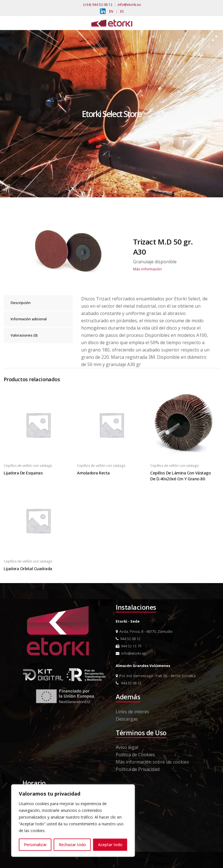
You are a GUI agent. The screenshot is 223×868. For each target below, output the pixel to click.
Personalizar (35, 845)
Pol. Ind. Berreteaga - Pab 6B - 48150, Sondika (156, 676)
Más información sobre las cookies (152, 762)
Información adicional (29, 319)
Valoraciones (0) (24, 335)
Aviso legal (127, 747)
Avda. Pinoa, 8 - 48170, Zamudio (144, 631)
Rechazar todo (72, 845)
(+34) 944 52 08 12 (98, 5)
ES (122, 11)
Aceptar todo (110, 845)
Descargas (127, 719)
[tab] (38, 303)
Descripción (21, 303)
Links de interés (132, 712)
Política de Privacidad (138, 769)
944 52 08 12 (128, 639)
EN (111, 11)
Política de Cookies (135, 755)
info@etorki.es (129, 5)
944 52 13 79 (128, 646)
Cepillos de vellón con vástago (28, 466)
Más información (147, 269)
